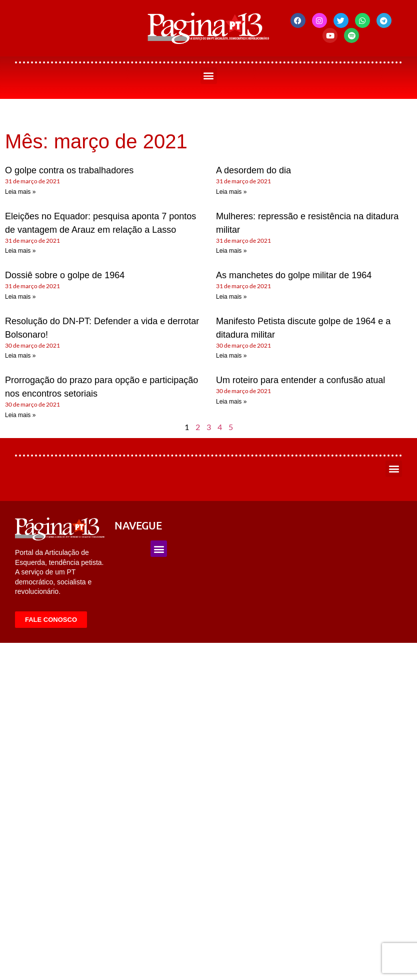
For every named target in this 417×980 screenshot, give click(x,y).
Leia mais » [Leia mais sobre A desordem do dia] (231, 192)
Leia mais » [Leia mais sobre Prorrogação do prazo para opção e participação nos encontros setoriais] (20, 415)
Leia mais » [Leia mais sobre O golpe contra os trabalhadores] (20, 192)
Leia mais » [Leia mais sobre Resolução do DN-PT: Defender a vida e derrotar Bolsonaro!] (20, 356)
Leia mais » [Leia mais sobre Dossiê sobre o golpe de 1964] (20, 297)
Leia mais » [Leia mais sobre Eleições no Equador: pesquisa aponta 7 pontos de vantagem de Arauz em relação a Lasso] (20, 251)
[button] (209, 76)
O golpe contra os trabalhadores (69, 170)
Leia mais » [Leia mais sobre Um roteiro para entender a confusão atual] (231, 402)
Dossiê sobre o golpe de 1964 (65, 275)
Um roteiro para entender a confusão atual (300, 380)
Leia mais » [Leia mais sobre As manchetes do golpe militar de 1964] (231, 297)
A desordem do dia (253, 170)
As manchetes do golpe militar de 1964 (294, 275)
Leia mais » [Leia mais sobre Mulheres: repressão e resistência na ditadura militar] (231, 251)
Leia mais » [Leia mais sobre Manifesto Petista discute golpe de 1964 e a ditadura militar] (231, 356)
